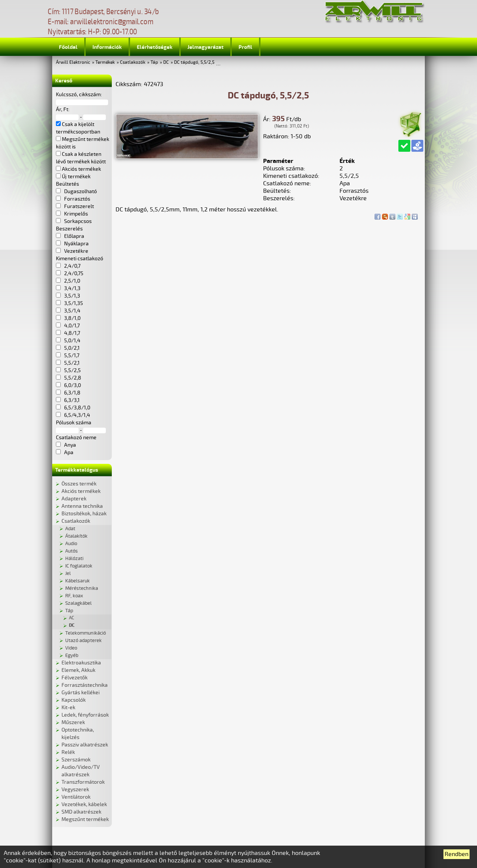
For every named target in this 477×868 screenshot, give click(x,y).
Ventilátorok (76, 797)
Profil (245, 47)
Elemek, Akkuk (78, 670)
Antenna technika (82, 506)
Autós (72, 551)
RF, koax (74, 596)
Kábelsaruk (78, 581)
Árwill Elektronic (73, 62)
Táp (154, 62)
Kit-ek (68, 707)
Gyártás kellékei (80, 693)
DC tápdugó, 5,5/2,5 (194, 62)
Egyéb (72, 655)
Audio (71, 544)
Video (71, 648)
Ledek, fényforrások (85, 715)
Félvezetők (75, 678)
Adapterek (74, 499)
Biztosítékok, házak (84, 514)
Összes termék (79, 484)
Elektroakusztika (81, 663)
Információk (107, 47)
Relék (68, 752)
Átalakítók (76, 536)
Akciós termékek (81, 491)
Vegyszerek (75, 790)
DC (166, 62)
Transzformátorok (83, 782)
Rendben (457, 854)
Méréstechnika (82, 588)
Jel (68, 573)
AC (72, 618)
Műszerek (73, 722)
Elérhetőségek (155, 47)
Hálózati (74, 559)
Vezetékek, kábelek (84, 804)
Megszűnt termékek (85, 819)
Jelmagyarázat (206, 47)
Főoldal (68, 47)
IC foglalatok (79, 566)
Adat (70, 529)
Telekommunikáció (86, 633)
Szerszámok (76, 760)
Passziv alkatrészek (85, 745)
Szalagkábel (78, 603)
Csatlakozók (133, 62)
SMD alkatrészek (81, 812)
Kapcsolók (74, 700)
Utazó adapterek (83, 641)
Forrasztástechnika (85, 685)
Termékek (105, 62)
